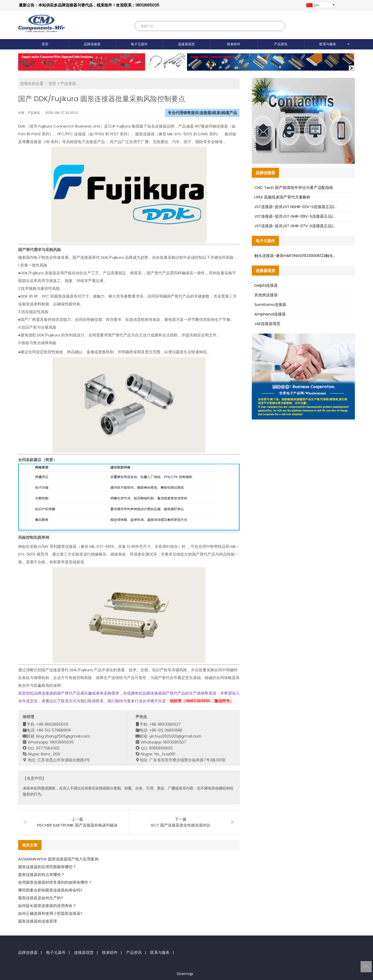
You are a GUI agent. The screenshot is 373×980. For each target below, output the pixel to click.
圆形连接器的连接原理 (38, 921)
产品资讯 (281, 44)
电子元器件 (139, 44)
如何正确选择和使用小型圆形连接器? (50, 913)
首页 (45, 44)
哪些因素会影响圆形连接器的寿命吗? (50, 890)
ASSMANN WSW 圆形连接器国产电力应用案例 (58, 859)
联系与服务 (328, 44)
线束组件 (234, 44)
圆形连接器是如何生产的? (41, 898)
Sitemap (185, 974)
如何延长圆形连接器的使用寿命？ (47, 906)
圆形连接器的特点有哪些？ (41, 875)
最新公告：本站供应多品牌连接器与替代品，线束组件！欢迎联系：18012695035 (89, 5)
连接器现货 (186, 44)
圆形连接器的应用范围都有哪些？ (47, 867)
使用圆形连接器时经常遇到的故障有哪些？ (55, 882)
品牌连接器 (92, 44)
